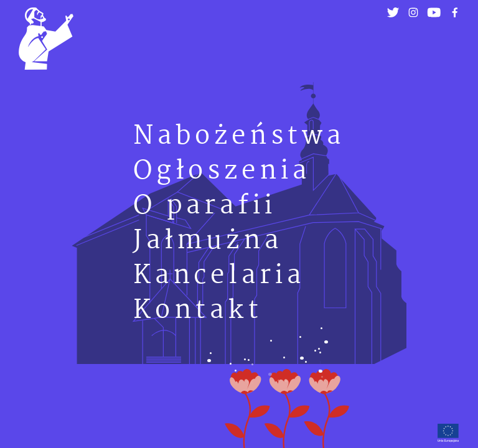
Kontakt (198, 311)
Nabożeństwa (239, 137)
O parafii (205, 206)
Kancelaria (219, 276)
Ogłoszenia (222, 171)
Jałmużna (208, 241)
